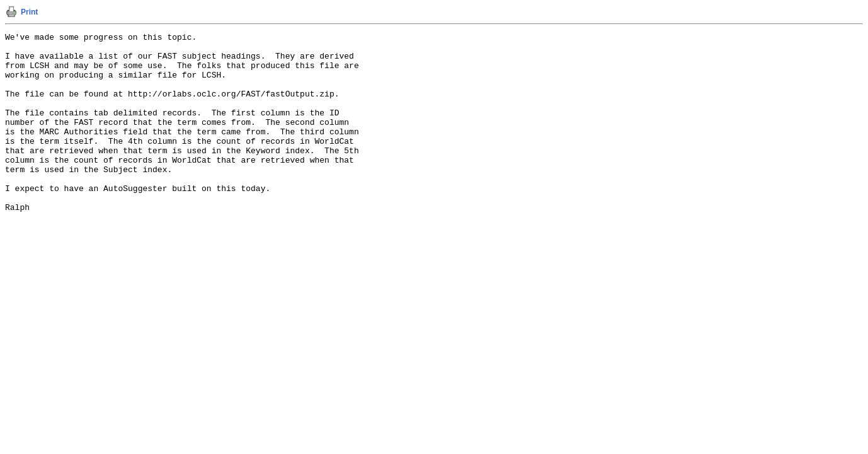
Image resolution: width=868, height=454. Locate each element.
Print (29, 12)
